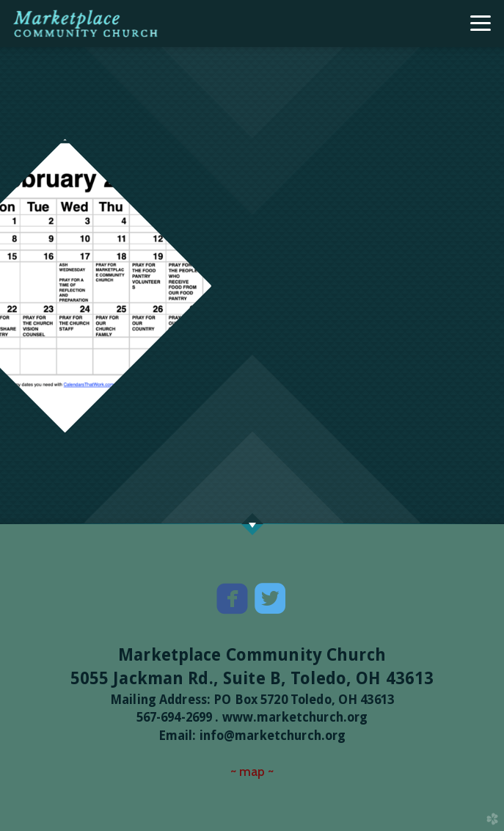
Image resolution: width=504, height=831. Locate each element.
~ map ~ (252, 771)
